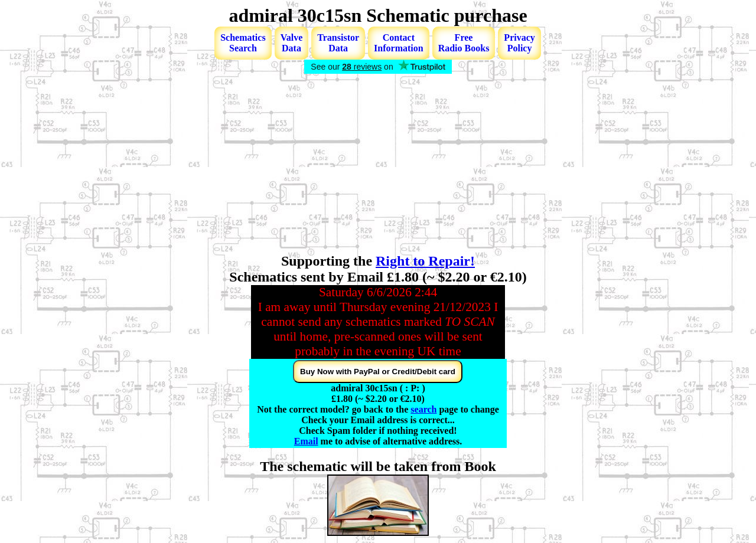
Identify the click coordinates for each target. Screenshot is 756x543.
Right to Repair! (425, 261)
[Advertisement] (378, 165)
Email (306, 441)
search (423, 409)
